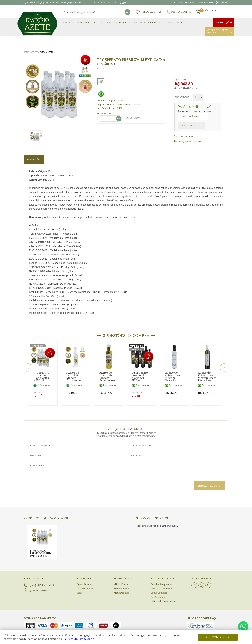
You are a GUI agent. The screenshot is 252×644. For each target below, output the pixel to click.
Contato (201, 3)
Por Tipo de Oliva (118, 23)
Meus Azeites (152, 12)
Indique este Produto (188, 141)
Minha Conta (181, 12)
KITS (179, 23)
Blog (211, 3)
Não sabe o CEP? (133, 118)
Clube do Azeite (220, 31)
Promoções (224, 23)
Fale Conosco (158, 593)
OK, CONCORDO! (218, 637)
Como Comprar (159, 589)
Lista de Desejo (187, 136)
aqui (122, 3)
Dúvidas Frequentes (161, 580)
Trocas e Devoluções (162, 584)
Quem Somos (84, 580)
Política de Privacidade (79, 639)
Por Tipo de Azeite (90, 23)
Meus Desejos (121, 584)
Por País (67, 23)
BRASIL (47, 385)
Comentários (126, 466)
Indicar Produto (209, 482)
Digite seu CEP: (105, 113)
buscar (128, 12)
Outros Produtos (147, 23)
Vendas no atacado (183, 3)
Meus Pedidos (121, 589)
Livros (168, 23)
